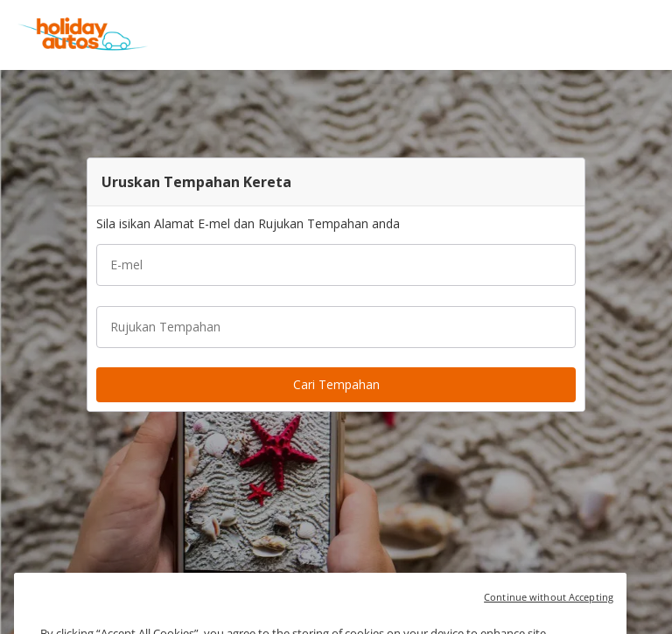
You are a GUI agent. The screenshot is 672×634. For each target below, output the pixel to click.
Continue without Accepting (549, 607)
